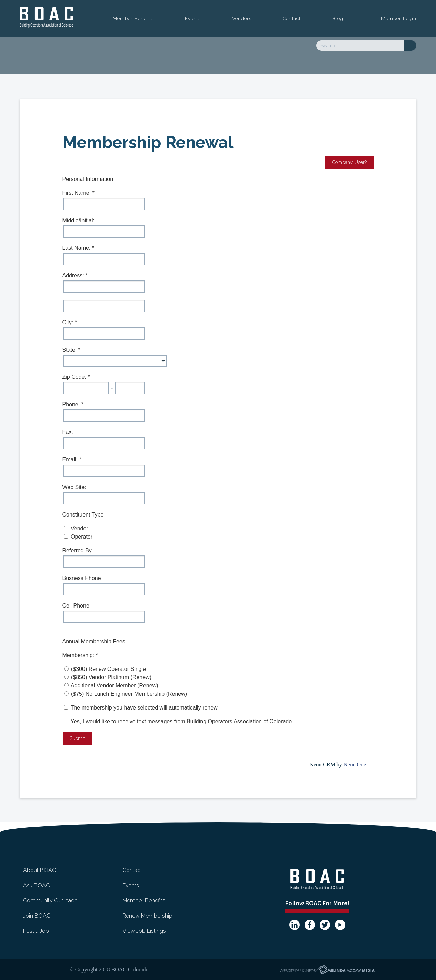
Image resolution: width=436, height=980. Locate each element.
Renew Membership (147, 916)
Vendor (80, 528)
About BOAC (39, 870)
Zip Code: (75, 377)
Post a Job (36, 931)
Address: (74, 275)
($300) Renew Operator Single (108, 669)
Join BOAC (37, 916)
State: (70, 350)
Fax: (68, 432)
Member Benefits (133, 18)
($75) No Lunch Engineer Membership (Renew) (129, 694)
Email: (71, 460)
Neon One (355, 764)
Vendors (242, 18)
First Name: (77, 193)
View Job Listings (144, 931)
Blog (338, 18)
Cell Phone (76, 606)
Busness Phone (82, 578)
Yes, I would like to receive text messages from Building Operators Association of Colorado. (179, 721)
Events (193, 18)
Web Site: (74, 487)
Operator (82, 537)
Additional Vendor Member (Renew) (114, 686)
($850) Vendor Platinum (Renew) (111, 677)
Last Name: (77, 248)
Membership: (79, 655)
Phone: (72, 404)
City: (69, 322)
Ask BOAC (36, 885)
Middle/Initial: (78, 220)
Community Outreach (50, 901)
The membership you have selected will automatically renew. (145, 708)
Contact (292, 18)
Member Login (399, 18)
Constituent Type (83, 515)
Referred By (77, 550)
